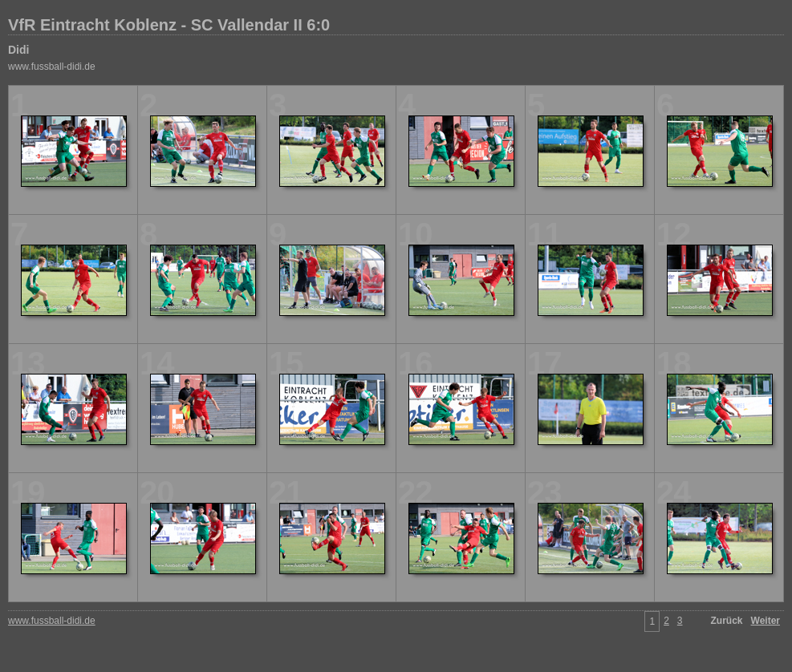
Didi (18, 50)
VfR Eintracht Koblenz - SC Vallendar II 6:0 (169, 25)
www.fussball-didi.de (52, 67)
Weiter (766, 621)
